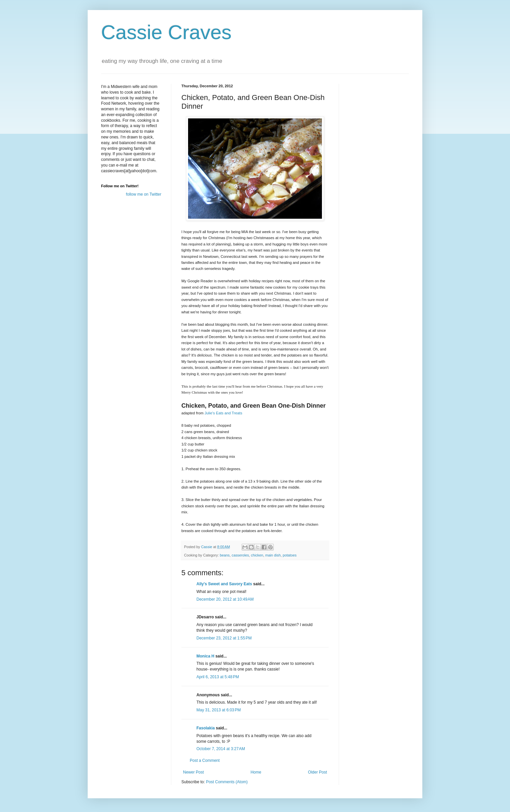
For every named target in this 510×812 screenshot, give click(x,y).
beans (225, 555)
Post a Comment (205, 760)
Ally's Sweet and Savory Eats (224, 584)
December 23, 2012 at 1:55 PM (224, 638)
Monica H (205, 656)
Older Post (317, 772)
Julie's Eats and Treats (223, 413)
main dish (273, 555)
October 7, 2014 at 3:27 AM (221, 749)
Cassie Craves (166, 32)
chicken (257, 555)
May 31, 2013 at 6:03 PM (219, 710)
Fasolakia (206, 728)
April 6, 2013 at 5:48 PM (218, 677)
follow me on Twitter (144, 194)
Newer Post (193, 772)
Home (256, 772)
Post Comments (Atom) (227, 782)
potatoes (290, 555)
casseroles (240, 555)
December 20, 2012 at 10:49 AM (225, 599)
